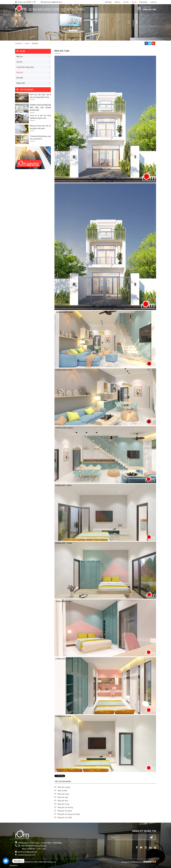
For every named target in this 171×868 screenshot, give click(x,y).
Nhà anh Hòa (63, 801)
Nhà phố (35, 43)
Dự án (27, 43)
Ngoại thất (21, 83)
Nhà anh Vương (64, 787)
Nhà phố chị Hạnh (65, 811)
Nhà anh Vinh (63, 797)
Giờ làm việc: (27, 2)
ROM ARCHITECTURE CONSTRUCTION (57, 9)
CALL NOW (147, 7)
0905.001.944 (149, 9)
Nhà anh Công (63, 794)
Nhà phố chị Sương (65, 807)
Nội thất (20, 78)
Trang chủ (18, 43)
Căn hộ (19, 62)
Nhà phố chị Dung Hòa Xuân (69, 814)
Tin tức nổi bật (27, 90)
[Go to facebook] (6, 861)
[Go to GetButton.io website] (13, 866)
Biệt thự (20, 57)
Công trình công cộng (25, 67)
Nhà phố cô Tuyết (65, 818)
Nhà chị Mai (62, 791)
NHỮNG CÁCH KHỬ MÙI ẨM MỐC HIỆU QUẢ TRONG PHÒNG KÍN (40, 108)
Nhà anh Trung (63, 804)
